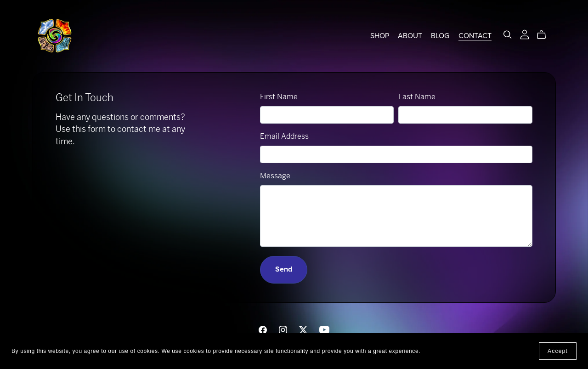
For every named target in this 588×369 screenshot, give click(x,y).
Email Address (284, 136)
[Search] (508, 35)
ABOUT (410, 36)
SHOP (380, 36)
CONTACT (475, 36)
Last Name (417, 97)
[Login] (525, 34)
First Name (279, 97)
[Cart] (545, 35)
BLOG (440, 36)
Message (275, 176)
